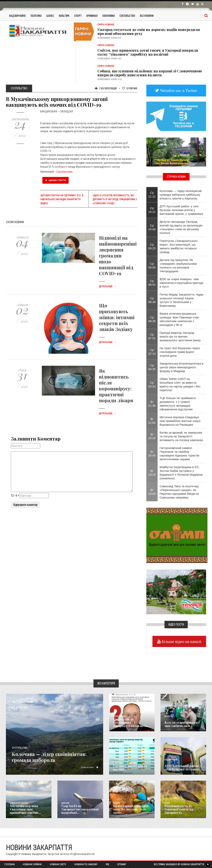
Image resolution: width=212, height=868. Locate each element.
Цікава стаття (56, 180)
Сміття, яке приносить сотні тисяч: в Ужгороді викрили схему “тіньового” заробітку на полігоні (148, 52)
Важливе (65, 803)
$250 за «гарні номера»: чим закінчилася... (184, 724)
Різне (167, 803)
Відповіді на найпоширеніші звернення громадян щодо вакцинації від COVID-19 (118, 255)
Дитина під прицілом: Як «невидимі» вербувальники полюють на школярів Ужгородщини (178, 266)
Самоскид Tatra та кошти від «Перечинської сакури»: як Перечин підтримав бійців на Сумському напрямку (179, 492)
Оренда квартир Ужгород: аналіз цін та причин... (131, 768)
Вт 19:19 (152, 473)
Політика (36, 15)
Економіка (109, 15)
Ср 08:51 (152, 283)
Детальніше (107, 286)
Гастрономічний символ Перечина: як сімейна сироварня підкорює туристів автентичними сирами (179, 454)
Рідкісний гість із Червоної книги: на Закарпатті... (184, 811)
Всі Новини (147, 15)
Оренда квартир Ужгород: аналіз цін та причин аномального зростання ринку (180, 336)
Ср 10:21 (152, 210)
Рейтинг (130, 88)
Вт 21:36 (152, 404)
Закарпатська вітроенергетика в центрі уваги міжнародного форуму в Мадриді (181, 367)
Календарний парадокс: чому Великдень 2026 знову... (130, 810)
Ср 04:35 (152, 367)
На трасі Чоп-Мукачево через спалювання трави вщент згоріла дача (180, 352)
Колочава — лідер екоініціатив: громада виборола (44, 754)
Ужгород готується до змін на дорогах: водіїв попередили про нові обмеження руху (149, 32)
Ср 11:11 (152, 195)
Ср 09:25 (152, 246)
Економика (118, 760)
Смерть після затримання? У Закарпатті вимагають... (132, 724)
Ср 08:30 (152, 319)
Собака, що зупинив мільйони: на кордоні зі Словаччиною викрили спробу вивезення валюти (150, 73)
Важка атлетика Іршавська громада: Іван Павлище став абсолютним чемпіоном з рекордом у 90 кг (179, 319)
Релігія (116, 803)
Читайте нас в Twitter (178, 90)
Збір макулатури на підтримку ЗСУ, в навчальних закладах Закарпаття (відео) (62, 199)
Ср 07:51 (152, 336)
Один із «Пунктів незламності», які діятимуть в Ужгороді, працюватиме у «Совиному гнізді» (115, 199)
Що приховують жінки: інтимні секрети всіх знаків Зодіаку (117, 317)
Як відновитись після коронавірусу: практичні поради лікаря (116, 385)
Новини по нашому (19, 803)
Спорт (78, 15)
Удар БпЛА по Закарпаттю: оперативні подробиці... (80, 811)
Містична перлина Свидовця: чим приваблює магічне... (28, 810)
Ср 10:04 (152, 227)
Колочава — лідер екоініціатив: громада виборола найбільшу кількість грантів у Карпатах (181, 195)
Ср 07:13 (152, 352)
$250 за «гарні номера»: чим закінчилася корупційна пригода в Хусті (181, 283)
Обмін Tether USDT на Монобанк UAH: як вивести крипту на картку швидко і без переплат (180, 384)
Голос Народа (119, 716)
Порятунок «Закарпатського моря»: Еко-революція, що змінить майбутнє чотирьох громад (179, 246)
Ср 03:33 (152, 384)
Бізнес (50, 15)
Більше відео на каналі (181, 641)
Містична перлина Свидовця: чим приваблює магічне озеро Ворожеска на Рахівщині (180, 421)
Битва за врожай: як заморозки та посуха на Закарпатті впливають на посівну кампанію (181, 436)
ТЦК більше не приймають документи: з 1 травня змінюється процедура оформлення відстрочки (178, 404)
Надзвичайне (17, 15)
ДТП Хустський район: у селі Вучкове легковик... (182, 768)
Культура (64, 15)
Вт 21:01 (152, 421)
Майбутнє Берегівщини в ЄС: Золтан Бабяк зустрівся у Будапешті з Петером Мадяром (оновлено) (181, 473)
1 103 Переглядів (106, 88)
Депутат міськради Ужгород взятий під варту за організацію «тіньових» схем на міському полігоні (181, 227)
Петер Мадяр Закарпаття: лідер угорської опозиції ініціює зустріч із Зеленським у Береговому (181, 300)
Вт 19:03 (152, 492)
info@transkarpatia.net (82, 854)
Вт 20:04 (152, 454)
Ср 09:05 (152, 266)
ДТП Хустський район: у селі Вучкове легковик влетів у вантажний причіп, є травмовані (181, 210)
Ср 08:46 (152, 300)
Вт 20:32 (152, 436)
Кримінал (92, 15)
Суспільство (127, 15)
